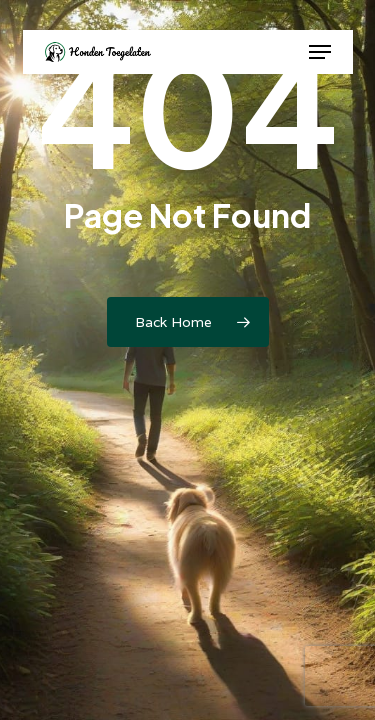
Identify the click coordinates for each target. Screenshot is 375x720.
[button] (320, 52)
